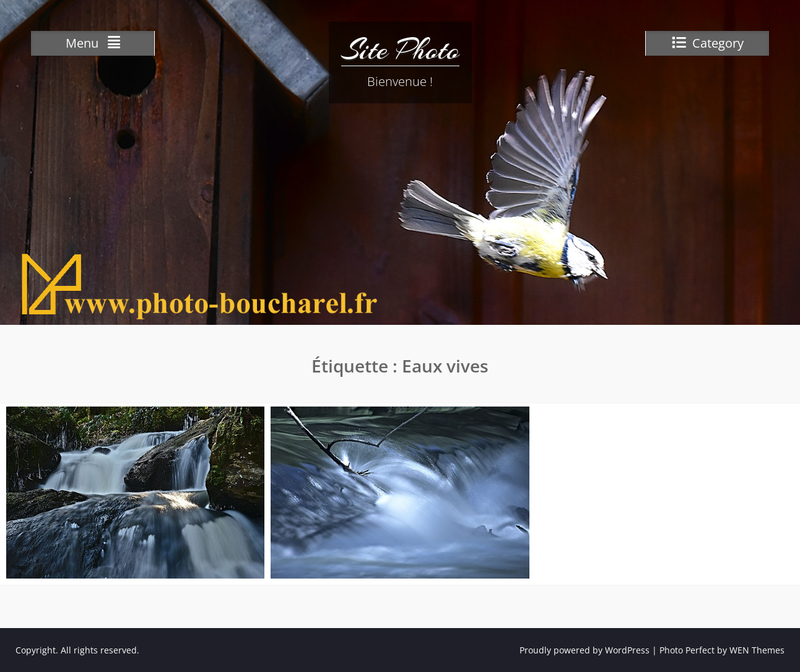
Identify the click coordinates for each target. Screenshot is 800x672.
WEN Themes (757, 650)
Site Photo (400, 50)
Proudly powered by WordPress (585, 650)
